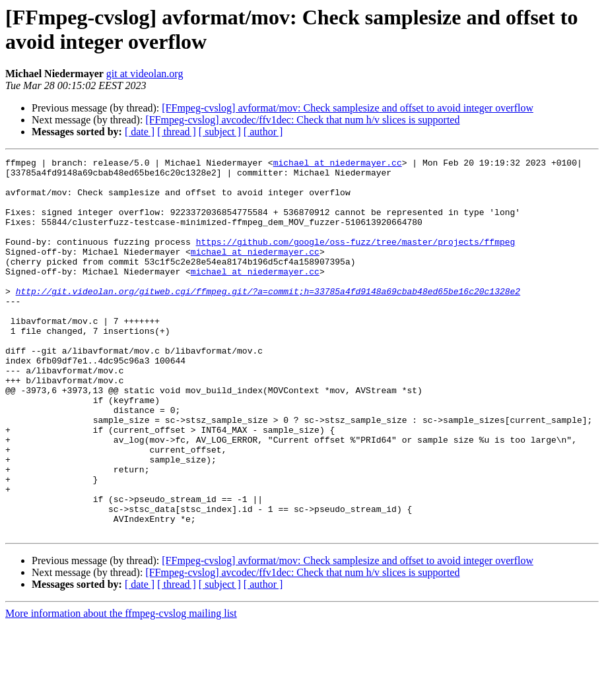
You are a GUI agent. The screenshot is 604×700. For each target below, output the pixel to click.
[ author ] (263, 132)
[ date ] (140, 132)
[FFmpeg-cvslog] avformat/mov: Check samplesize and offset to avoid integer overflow (348, 108)
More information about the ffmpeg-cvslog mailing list (121, 688)
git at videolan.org (145, 74)
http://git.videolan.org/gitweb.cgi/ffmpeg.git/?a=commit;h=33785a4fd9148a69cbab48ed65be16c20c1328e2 (268, 319)
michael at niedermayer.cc (338, 164)
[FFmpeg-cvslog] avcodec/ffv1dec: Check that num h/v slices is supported (302, 120)
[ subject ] (220, 132)
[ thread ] (177, 132)
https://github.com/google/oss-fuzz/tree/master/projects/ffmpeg (356, 259)
